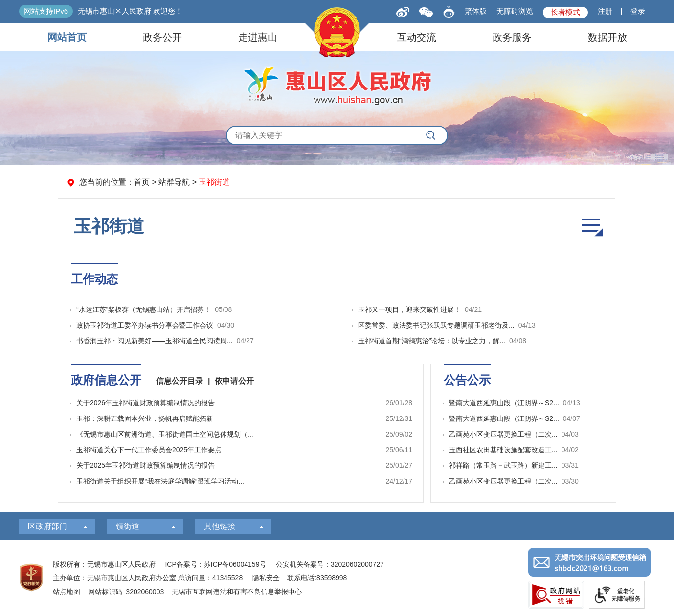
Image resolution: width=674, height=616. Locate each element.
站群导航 (174, 182)
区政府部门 (47, 526)
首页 (142, 182)
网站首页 (67, 37)
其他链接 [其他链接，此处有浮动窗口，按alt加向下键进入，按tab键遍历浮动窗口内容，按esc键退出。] (220, 526)
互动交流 (417, 37)
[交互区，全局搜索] (337, 135)
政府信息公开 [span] (106, 380)
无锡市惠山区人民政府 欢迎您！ (130, 11)
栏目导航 (591, 227)
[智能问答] (449, 10)
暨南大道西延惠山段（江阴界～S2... (504, 403)
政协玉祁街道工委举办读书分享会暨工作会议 (145, 325)
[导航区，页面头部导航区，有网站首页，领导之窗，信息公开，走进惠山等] (337, 37)
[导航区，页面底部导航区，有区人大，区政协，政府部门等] (337, 527)
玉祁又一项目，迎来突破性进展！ (409, 309)
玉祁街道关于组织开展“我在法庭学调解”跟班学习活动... (160, 481)
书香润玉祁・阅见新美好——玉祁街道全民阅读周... (155, 341)
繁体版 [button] (476, 11)
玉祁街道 (109, 226)
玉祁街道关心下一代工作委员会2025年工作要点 (149, 450)
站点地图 (67, 592)
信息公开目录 (180, 381)
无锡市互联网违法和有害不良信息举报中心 (237, 592)
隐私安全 (266, 578)
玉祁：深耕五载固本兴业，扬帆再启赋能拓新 (145, 418)
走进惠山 (258, 37)
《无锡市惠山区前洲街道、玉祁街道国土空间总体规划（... (165, 434)
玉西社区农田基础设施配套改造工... (503, 450)
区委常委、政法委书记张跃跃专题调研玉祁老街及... (436, 325)
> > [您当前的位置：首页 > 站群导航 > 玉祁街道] (155, 182)
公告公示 (467, 380)
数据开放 (607, 37)
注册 (605, 11)
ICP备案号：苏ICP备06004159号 (215, 564)
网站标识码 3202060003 (126, 592)
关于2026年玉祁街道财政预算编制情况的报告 (146, 403)
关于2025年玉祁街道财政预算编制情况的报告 (146, 465)
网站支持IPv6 (46, 11)
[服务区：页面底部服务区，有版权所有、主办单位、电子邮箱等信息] (337, 578)
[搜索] (431, 135)
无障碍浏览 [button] (515, 11)
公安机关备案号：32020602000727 (330, 564)
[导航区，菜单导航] (337, 227)
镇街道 (128, 526)
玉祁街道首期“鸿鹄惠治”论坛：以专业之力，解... (432, 341)
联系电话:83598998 (317, 578)
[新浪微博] (403, 11)
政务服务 (512, 37)
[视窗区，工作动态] (337, 309)
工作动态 (94, 279)
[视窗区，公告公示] (523, 433)
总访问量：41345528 (209, 578)
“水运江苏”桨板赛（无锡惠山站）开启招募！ (144, 309)
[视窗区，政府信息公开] (241, 433)
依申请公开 (234, 381)
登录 (638, 11)
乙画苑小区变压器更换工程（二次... (503, 434)
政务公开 (162, 37)
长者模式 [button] (565, 12)
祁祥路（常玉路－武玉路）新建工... (503, 465)
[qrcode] (426, 11)
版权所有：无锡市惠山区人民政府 (104, 564)
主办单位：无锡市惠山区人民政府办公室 (114, 578)
